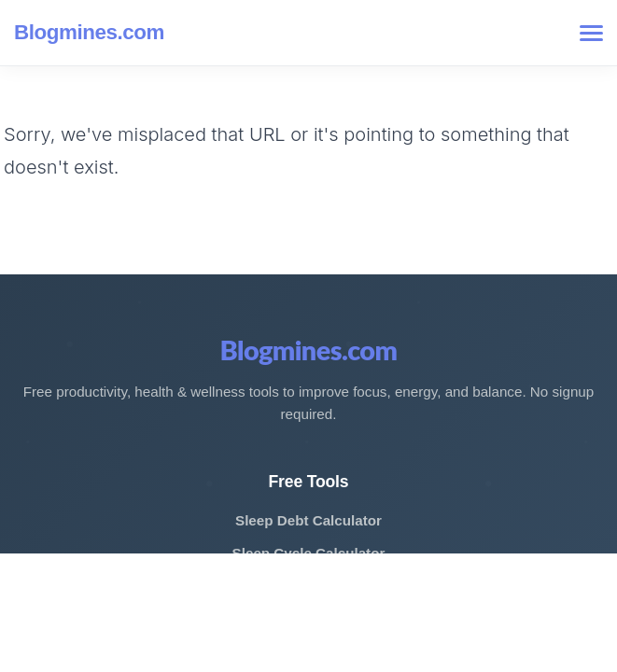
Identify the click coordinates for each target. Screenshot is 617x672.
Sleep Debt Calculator (308, 520)
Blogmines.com (89, 32)
